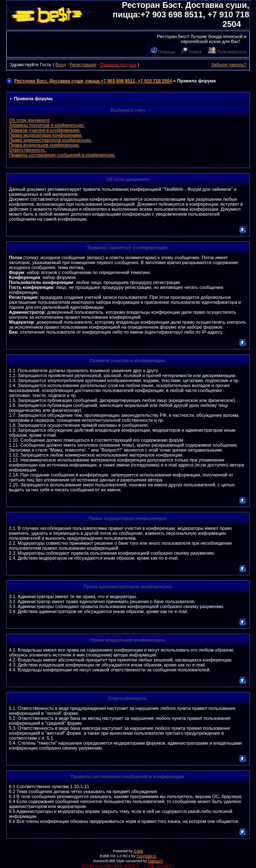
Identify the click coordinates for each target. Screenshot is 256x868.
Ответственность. (27, 150)
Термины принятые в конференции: (47, 125)
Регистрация (83, 65)
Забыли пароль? (229, 65)
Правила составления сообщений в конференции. (62, 155)
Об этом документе (29, 120)
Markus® (155, 861)
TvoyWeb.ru (146, 856)
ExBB (139, 851)
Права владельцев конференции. (44, 145)
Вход (61, 65)
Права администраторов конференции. (50, 140)
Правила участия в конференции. (44, 130)
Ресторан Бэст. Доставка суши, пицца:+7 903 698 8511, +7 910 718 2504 (181, 14)
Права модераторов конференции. (45, 135)
